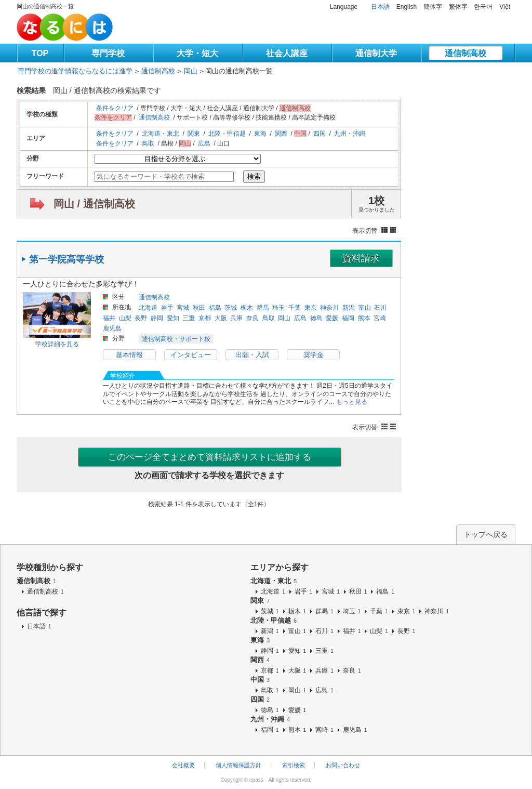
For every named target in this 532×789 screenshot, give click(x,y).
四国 (320, 134)
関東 (194, 134)
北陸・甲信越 (227, 134)
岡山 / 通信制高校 (94, 204)
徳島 (316, 318)
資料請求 (361, 258)
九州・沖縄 (350, 134)
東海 (260, 134)
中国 (260, 680)
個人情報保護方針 (238, 765)
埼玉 (278, 308)
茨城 (231, 308)
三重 (189, 318)
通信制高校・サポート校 (176, 339)
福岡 (348, 318)
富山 (365, 308)
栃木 (247, 308)
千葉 (295, 308)
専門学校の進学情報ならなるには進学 (75, 71)
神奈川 (329, 308)
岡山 (191, 71)
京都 (205, 318)
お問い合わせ (343, 765)
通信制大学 (376, 53)
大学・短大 (197, 53)
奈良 (252, 318)
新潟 (349, 308)
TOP (40, 53)
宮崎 (380, 318)
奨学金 (314, 355)
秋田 (199, 308)
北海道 (148, 308)
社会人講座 (287, 53)
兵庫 (236, 318)
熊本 (364, 318)
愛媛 (332, 318)
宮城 (183, 308)
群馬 (263, 308)
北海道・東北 (161, 134)
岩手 (167, 308)
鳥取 (148, 143)
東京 (311, 308)
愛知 (173, 318)
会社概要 (183, 765)
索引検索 (294, 765)
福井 (109, 318)
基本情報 (129, 355)
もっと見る (352, 402)
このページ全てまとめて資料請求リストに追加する (210, 457)
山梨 (125, 318)
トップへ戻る (486, 534)
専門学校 (108, 53)
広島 (204, 143)
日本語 (380, 7)
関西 (281, 134)
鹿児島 (112, 328)
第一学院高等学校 (66, 259)
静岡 (157, 318)
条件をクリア (115, 108)
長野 (141, 318)
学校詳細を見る (57, 344)
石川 (380, 308)
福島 (215, 308)
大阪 (221, 318)
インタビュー (191, 355)
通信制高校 (465, 53)
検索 (254, 176)
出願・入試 (252, 355)
